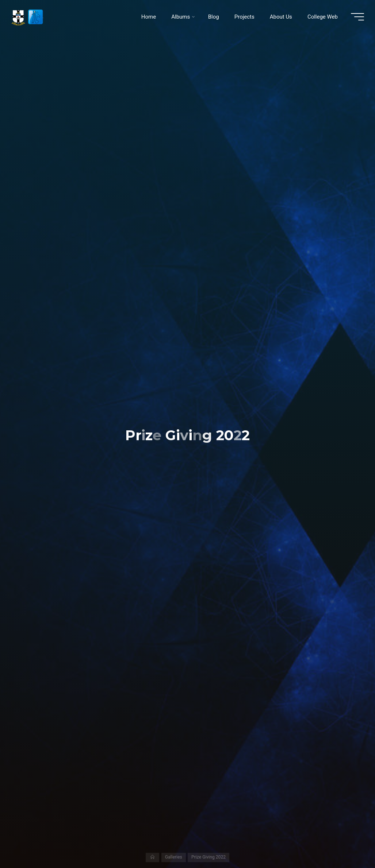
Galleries (174, 857)
